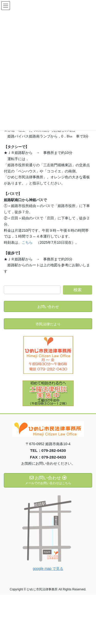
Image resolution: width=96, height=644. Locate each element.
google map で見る (48, 569)
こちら (27, 242)
